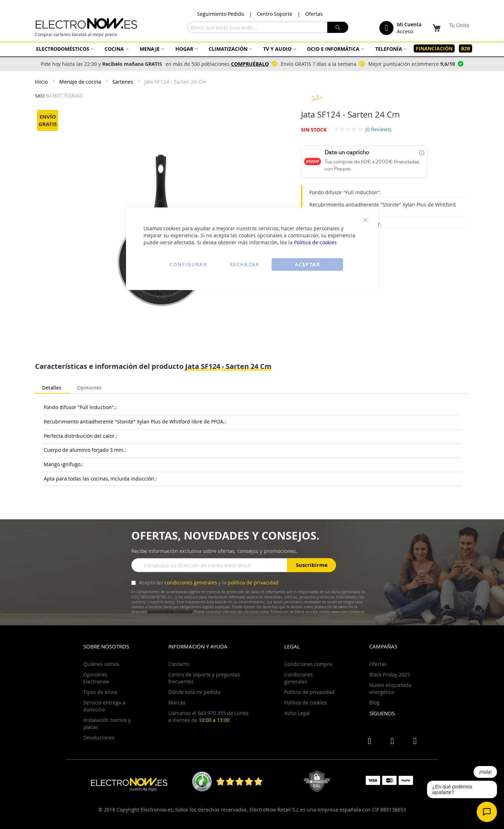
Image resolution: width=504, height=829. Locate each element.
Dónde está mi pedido (194, 692)
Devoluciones (99, 737)
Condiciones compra (308, 664)
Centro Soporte (275, 14)
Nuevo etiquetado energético (390, 689)
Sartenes (123, 82)
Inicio (42, 82)
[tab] (52, 388)
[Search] (338, 27)
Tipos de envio (100, 692)
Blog (374, 702)
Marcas (177, 702)
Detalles (52, 388)
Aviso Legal (297, 713)
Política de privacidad (309, 692)
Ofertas (314, 14)
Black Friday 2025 (390, 675)
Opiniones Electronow (96, 678)
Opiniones (89, 387)
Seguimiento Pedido (220, 14)
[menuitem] (64, 49)
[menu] (252, 49)
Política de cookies (315, 242)
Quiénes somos (101, 664)
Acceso (405, 31)
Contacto (179, 664)
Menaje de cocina (81, 82)
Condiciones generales (299, 678)
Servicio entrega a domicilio (104, 706)
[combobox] (268, 27)
